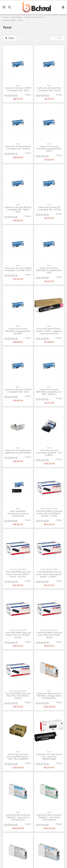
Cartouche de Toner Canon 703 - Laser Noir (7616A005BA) (49, 757)
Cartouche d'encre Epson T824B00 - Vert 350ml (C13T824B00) (49, 817)
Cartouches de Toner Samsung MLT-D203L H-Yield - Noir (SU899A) (18, 757)
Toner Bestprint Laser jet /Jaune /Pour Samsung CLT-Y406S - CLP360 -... (49, 574)
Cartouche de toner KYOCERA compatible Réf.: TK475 (49, 149)
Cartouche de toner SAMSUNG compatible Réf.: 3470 (49, 270)
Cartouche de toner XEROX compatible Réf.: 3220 (18, 89)
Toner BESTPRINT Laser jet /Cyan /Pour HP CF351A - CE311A (49, 635)
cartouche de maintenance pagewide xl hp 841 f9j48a (18, 451)
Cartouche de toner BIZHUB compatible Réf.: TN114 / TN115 (18, 210)
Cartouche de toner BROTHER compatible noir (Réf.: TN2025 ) (49, 392)
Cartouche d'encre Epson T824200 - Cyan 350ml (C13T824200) (18, 817)
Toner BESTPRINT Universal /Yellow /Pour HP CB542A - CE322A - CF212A (49, 513)
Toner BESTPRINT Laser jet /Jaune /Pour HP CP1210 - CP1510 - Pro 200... (18, 574)
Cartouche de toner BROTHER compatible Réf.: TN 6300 (18, 331)
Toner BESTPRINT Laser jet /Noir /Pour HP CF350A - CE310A (18, 696)
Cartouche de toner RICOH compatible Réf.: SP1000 (18, 148)
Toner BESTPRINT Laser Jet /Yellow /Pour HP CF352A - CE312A (18, 635)
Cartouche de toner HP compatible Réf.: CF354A (49, 208)
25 (60, 38)
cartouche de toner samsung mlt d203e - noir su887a (49, 453)
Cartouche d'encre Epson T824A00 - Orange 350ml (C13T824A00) (49, 696)
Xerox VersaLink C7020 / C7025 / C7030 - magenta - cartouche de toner (49, 331)
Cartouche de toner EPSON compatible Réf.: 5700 (18, 391)
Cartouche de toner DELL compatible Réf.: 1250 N (49, 89)
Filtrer (10, 38)
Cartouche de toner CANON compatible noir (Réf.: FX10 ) (18, 269)
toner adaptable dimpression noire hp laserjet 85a (18, 513)
